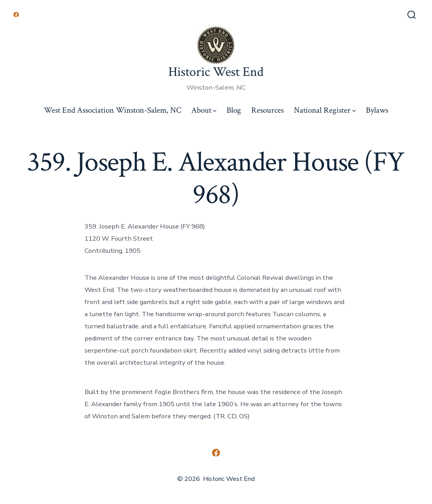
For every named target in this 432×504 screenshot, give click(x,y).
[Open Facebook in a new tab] (16, 15)
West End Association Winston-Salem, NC (112, 110)
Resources (267, 110)
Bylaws (377, 110)
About (204, 110)
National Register (325, 110)
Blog (234, 110)
